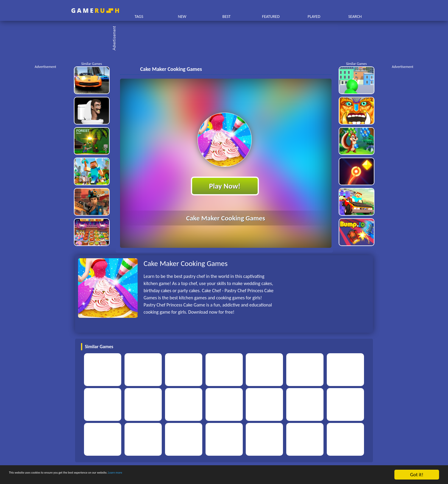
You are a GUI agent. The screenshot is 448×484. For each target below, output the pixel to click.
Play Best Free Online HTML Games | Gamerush (95, 11)
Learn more (186, 475)
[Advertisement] (227, 39)
